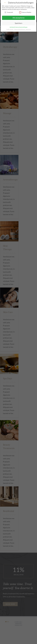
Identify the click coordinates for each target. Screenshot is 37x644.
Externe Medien (25, 12)
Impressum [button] (28, 29)
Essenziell (9, 12)
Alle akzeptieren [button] (19, 18)
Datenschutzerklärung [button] (20, 29)
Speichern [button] (19, 23)
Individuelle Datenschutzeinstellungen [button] (19, 27)
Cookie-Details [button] (10, 29)
